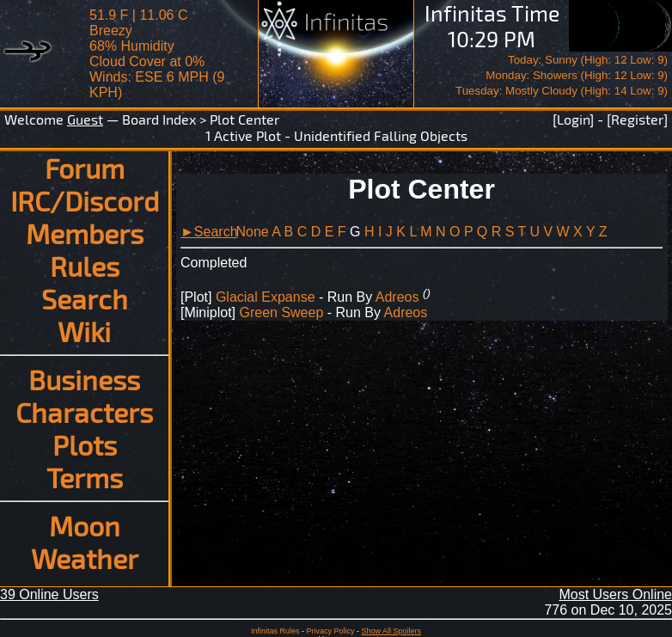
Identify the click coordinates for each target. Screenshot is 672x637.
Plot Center (244, 119)
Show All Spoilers (392, 631)
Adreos (397, 297)
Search (85, 298)
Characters (84, 412)
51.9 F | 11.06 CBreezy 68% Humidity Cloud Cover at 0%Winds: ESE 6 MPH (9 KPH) (157, 54)
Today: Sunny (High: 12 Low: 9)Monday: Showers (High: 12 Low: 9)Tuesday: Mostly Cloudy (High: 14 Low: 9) (562, 75)
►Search (209, 232)
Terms (85, 477)
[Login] (573, 119)
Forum (85, 168)
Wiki (84, 331)
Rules (85, 266)
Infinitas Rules (275, 631)
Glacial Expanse (266, 297)
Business (84, 379)
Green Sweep (281, 312)
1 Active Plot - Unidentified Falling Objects (336, 135)
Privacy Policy (330, 631)
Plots (85, 444)
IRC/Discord (85, 200)
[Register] (637, 119)
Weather (85, 558)
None (252, 232)
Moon (85, 525)
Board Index (159, 119)
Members (85, 233)
